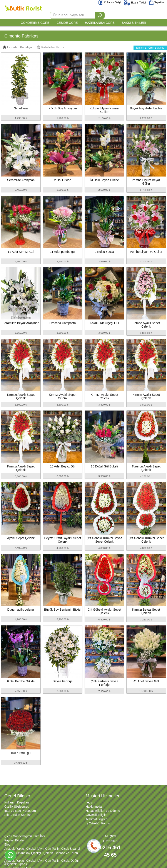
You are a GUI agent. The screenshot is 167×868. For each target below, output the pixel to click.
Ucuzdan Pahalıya (17, 47)
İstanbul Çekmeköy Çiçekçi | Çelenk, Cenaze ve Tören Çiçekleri (41, 855)
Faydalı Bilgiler (14, 840)
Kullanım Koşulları (17, 802)
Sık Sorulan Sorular (18, 815)
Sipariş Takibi (135, 3)
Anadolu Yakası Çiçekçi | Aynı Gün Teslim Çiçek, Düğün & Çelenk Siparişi (42, 862)
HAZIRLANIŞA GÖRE (100, 23)
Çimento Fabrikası (22, 36)
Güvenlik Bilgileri (97, 815)
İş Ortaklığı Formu (98, 823)
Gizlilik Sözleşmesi (17, 807)
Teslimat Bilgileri (97, 819)
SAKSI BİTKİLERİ (134, 23)
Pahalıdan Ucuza (51, 47)
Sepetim (156, 2)
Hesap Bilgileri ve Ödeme (103, 811)
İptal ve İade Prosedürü (20, 811)
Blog (7, 844)
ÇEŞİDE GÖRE (67, 23)
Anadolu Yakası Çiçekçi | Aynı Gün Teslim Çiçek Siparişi (42, 849)
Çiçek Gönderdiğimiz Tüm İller (25, 836)
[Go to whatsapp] (10, 855)
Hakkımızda (94, 807)
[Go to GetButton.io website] (10, 864)
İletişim (90, 802)
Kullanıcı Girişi (109, 2)
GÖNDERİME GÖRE (35, 23)
